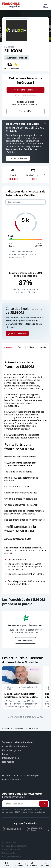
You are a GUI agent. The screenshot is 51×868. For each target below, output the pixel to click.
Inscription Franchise (11, 856)
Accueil (6, 729)
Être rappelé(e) (25, 111)
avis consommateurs (12, 68)
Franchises (19, 729)
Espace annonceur (12, 779)
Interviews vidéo (11, 758)
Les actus (43, 347)
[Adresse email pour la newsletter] (20, 804)
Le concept (8, 347)
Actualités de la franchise (15, 746)
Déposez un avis (25, 640)
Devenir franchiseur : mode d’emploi (21, 776)
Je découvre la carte (17, 333)
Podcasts (7, 754)
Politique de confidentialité (14, 846)
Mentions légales (10, 842)
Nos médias (8, 762)
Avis (20, 347)
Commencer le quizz (18, 158)
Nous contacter (9, 853)
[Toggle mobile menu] (46, 5)
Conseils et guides (11, 750)
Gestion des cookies (11, 849)
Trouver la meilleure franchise (17, 742)
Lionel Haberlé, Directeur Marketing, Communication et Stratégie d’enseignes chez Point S (21, 699)
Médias (31, 347)
